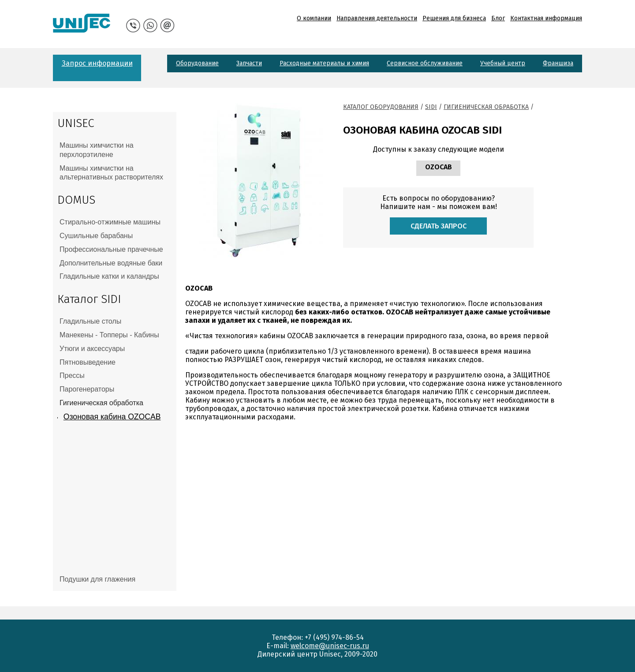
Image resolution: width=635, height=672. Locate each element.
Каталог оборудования (381, 107)
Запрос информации (97, 63)
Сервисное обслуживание (425, 63)
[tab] (115, 150)
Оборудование (197, 63)
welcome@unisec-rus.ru (330, 646)
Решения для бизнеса (454, 18)
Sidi (431, 107)
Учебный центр (503, 63)
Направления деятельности (377, 18)
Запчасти (249, 63)
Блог (498, 18)
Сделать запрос (439, 226)
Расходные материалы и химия (324, 63)
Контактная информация (546, 18)
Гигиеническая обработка (486, 107)
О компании (314, 18)
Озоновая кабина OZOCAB (112, 417)
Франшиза (558, 63)
